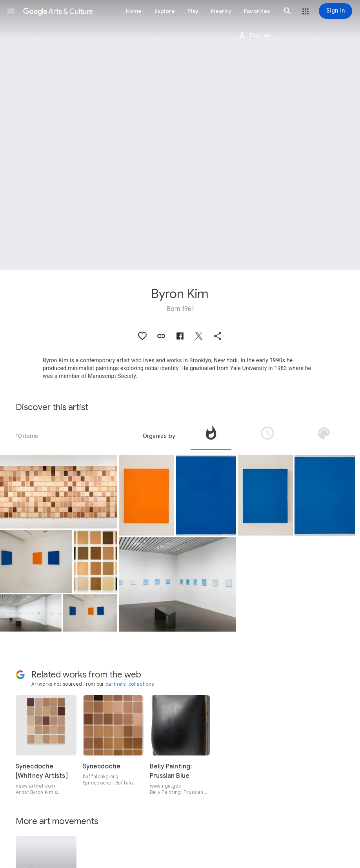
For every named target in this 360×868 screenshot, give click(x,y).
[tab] (211, 436)
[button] (11, 11)
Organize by (159, 436)
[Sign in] (335, 11)
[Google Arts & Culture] (58, 11)
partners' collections (130, 684)
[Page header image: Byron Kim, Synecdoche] (180, 135)
